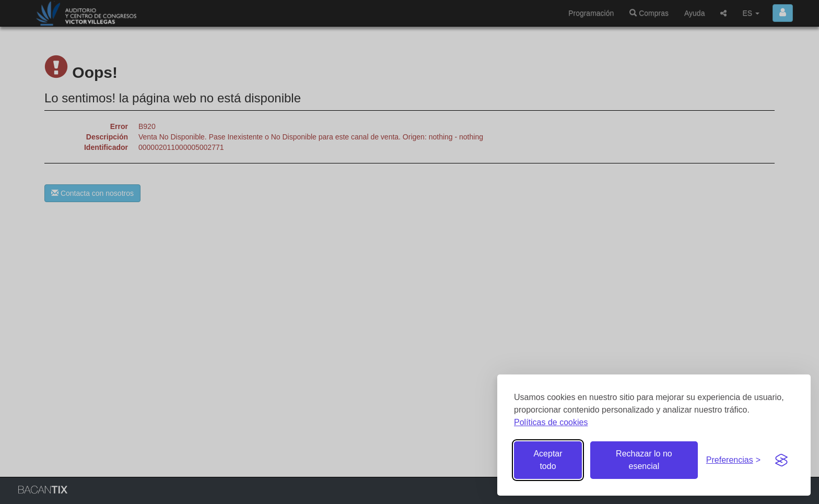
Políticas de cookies (551, 422)
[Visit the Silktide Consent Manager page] (781, 460)
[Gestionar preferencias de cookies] (733, 460)
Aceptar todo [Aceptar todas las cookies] (548, 460)
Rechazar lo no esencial (644, 460)
